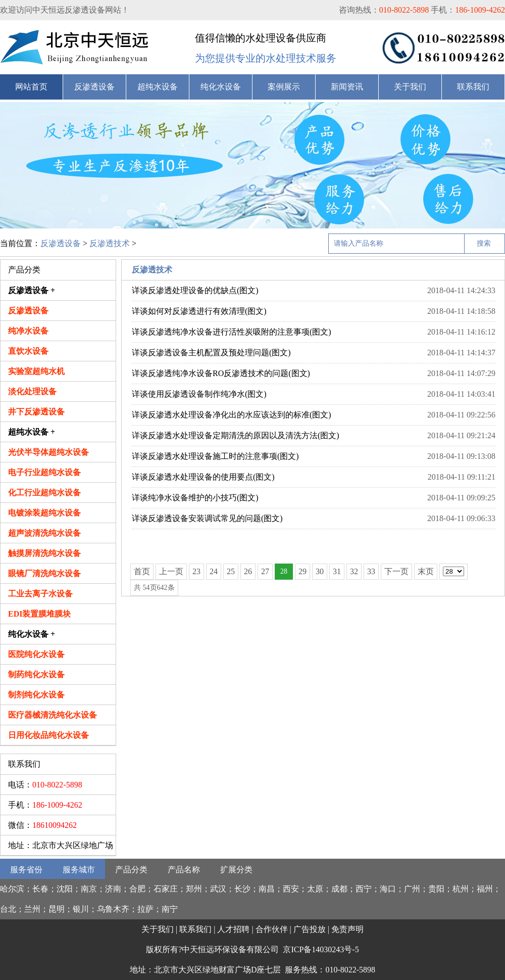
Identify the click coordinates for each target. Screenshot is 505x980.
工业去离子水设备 (40, 594)
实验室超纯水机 (36, 371)
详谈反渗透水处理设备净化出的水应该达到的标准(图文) (232, 415)
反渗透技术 (110, 243)
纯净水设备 (28, 331)
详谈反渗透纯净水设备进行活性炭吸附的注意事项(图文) (232, 332)
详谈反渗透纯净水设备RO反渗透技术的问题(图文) (221, 373)
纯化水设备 (221, 87)
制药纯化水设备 (36, 674)
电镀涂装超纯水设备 (44, 513)
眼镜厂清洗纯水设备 (44, 573)
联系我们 (473, 87)
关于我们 (410, 87)
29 (302, 571)
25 (231, 571)
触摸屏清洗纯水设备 (44, 553)
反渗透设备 (94, 87)
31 (337, 571)
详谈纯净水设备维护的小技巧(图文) (195, 498)
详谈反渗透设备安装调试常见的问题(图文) (207, 518)
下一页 (396, 571)
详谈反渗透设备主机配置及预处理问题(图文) (211, 353)
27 (265, 571)
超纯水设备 (158, 87)
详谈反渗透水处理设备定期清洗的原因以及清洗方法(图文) (236, 435)
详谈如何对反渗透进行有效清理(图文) (199, 311)
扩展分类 (236, 870)
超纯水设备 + (32, 432)
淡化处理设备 (32, 391)
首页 (142, 571)
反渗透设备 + (32, 290)
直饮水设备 (28, 351)
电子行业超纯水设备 (44, 472)
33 (371, 571)
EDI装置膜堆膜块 (39, 614)
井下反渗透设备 (36, 412)
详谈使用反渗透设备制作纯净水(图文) (199, 394)
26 (248, 571)
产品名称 (184, 870)
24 (214, 571)
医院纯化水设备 (36, 654)
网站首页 (31, 87)
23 (196, 571)
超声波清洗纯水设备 (44, 533)
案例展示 (284, 87)
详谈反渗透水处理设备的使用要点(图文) (203, 477)
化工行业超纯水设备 (44, 493)
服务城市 (79, 870)
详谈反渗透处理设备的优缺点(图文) (195, 290)
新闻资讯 (347, 87)
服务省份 (26, 870)
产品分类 (131, 870)
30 (320, 571)
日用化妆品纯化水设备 (48, 735)
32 (354, 571)
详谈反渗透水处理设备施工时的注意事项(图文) (215, 456)
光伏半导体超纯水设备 (48, 452)
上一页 (171, 571)
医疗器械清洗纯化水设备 (53, 715)
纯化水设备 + (32, 634)
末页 (426, 571)
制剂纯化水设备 (36, 695)
